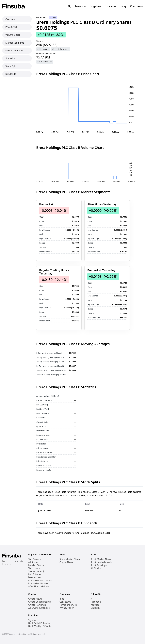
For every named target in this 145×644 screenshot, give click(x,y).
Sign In (32, 620)
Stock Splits (11, 66)
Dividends (11, 74)
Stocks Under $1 (37, 571)
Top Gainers (35, 559)
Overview (10, 19)
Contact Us (65, 602)
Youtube (95, 605)
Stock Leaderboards (101, 562)
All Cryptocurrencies (39, 608)
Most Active (34, 577)
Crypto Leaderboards (40, 602)
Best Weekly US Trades (40, 626)
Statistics (10, 58)
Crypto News (66, 562)
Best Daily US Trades (39, 623)
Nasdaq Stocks (36, 565)
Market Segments (15, 43)
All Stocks (33, 562)
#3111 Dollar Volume (61, 49)
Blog (123, 6)
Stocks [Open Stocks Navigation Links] (110, 6)
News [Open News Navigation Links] (80, 6)
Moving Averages (15, 51)
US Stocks (41, 18)
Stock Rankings (99, 565)
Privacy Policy (67, 608)
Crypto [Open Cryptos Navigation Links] (95, 6)
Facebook (96, 602)
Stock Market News (70, 559)
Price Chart (11, 27)
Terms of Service (68, 605)
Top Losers (34, 568)
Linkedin (95, 608)
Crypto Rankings (37, 605)
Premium (136, 6)
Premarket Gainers (38, 583)
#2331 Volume (43, 49)
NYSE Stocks (35, 574)
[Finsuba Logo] (14, 6)
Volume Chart (13, 35)
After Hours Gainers (39, 586)
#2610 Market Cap (45, 62)
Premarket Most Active (40, 580)
